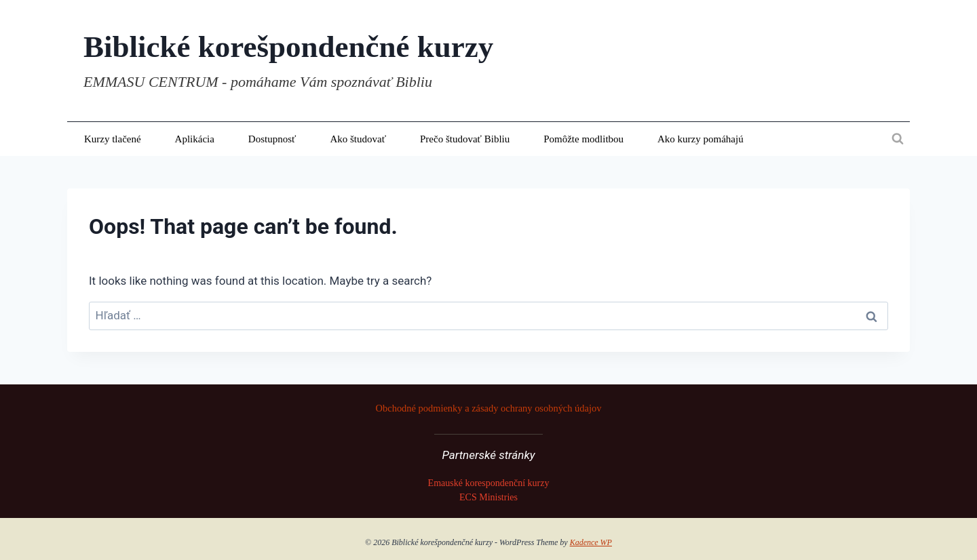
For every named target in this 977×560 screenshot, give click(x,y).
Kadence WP (591, 542)
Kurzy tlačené (113, 139)
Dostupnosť (272, 139)
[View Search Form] (898, 139)
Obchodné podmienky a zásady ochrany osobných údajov (489, 408)
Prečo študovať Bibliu (465, 139)
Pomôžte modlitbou (583, 139)
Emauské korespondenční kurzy (489, 483)
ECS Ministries (488, 497)
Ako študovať (358, 139)
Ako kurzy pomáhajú (701, 139)
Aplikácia (195, 139)
